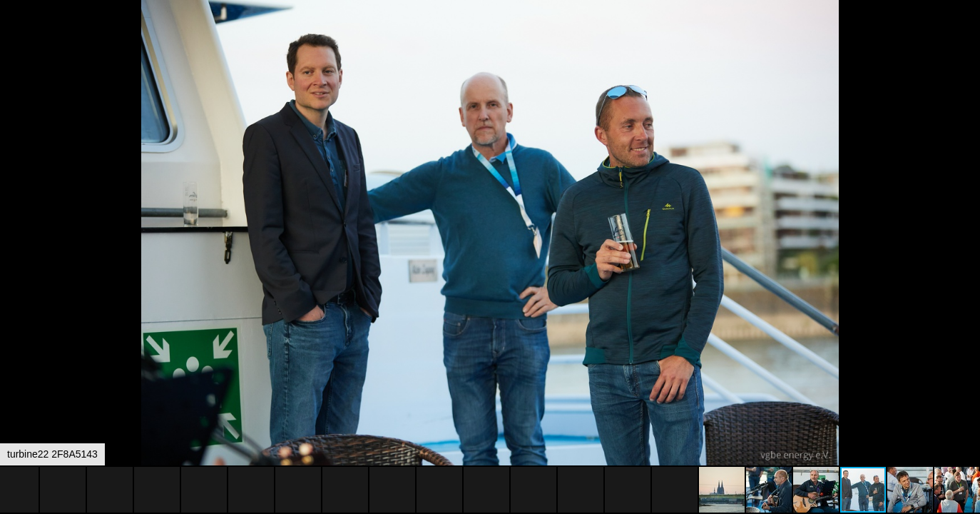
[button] (967, 37)
